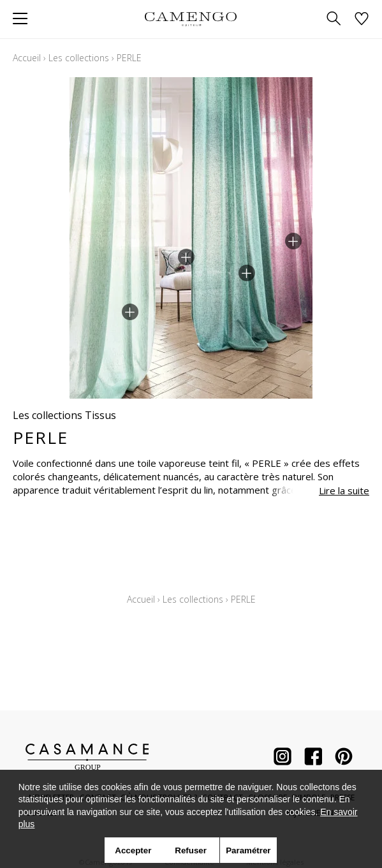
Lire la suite (344, 490)
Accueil (27, 58)
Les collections (79, 58)
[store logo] (191, 19)
